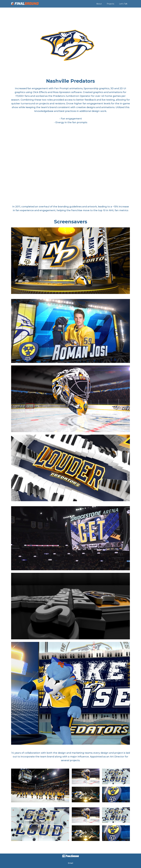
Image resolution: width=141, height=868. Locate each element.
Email (70, 863)
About (99, 4)
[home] (25, 4)
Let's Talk (123, 4)
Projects (110, 4)
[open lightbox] (70, 260)
